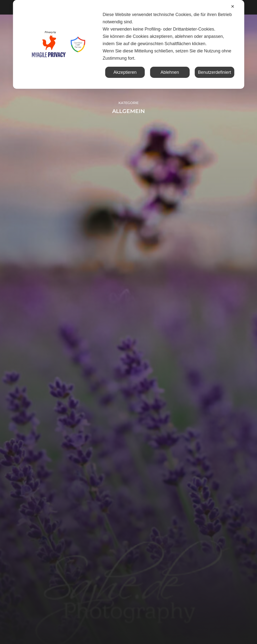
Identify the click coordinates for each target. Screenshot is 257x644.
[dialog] (128, 44)
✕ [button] (233, 7)
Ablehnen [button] (170, 72)
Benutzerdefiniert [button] (215, 72)
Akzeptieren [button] (125, 72)
